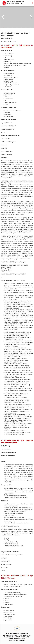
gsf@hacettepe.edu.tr (19, 639)
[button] (31, 17)
